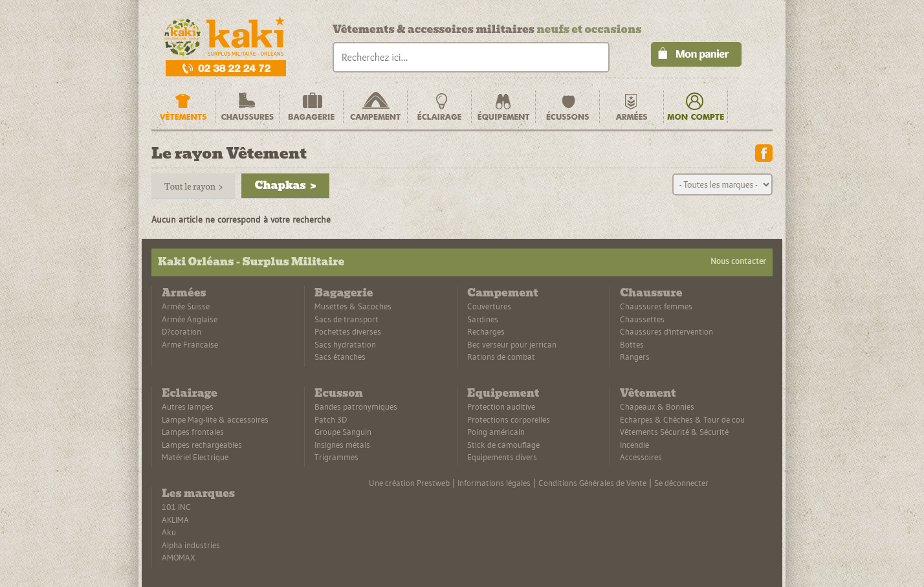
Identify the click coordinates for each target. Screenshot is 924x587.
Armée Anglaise (190, 319)
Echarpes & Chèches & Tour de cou (682, 419)
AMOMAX (179, 557)
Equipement (503, 393)
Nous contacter (738, 261)
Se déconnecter (681, 483)
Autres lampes (188, 406)
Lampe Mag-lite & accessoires (215, 419)
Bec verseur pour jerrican (512, 344)
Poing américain (496, 432)
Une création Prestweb (409, 483)
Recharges (486, 331)
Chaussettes (642, 319)
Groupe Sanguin (343, 432)
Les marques (198, 493)
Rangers (635, 357)
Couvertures (489, 306)
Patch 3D (331, 419)
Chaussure (651, 293)
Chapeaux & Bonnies (657, 406)
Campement (503, 293)
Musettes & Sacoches (353, 306)
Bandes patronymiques (356, 406)
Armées (184, 293)
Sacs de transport (346, 319)
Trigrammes (336, 457)
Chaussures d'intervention (666, 331)
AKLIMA (175, 520)
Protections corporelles (509, 419)
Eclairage (190, 393)
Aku (169, 532)
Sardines (483, 319)
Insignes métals (342, 445)
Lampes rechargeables (202, 445)
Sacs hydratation (345, 344)
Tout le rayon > (193, 186)
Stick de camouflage (503, 445)
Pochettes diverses (348, 331)
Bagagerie (344, 293)
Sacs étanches (340, 357)
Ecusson (339, 393)
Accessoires (641, 457)
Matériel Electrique (195, 457)
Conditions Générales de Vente (592, 483)
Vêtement (648, 393)
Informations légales (494, 483)
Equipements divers (502, 457)
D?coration (181, 331)
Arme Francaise (190, 344)
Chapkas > (285, 185)
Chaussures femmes (656, 306)
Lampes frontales (193, 432)
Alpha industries (191, 545)
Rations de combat (501, 357)
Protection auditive (501, 406)
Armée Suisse (186, 306)
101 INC (176, 507)
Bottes (632, 344)
